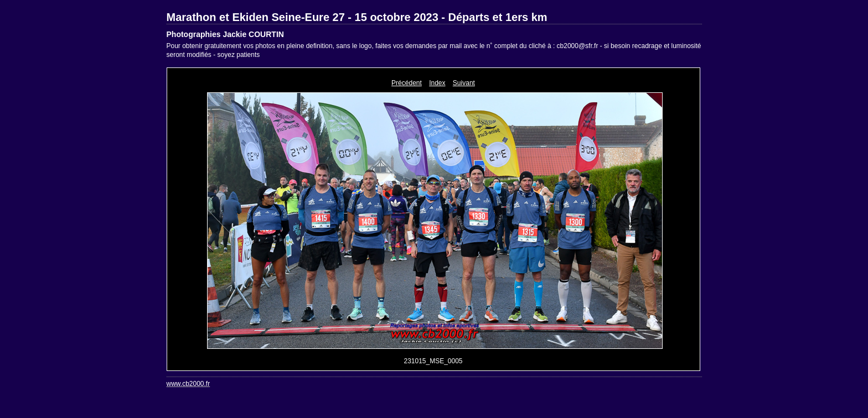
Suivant (464, 83)
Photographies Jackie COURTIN (225, 34)
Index (437, 83)
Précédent (407, 83)
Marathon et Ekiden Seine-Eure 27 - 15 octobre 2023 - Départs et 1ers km (357, 17)
